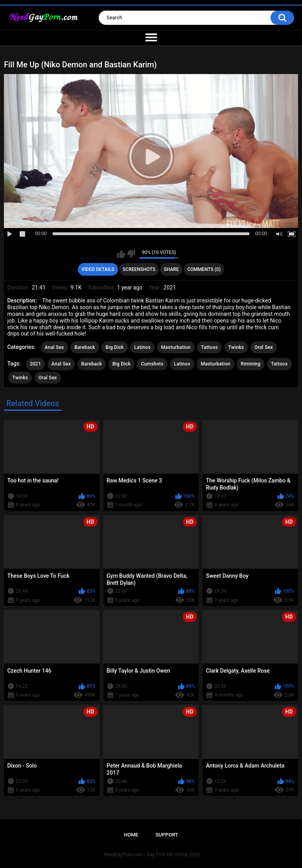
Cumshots (152, 364)
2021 (35, 364)
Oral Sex (264, 347)
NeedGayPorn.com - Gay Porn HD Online (146, 855)
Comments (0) (204, 269)
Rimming (250, 364)
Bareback (85, 347)
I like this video (121, 254)
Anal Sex (54, 347)
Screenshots (139, 269)
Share (171, 269)
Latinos (142, 347)
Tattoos (209, 347)
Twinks (236, 347)
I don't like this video (131, 254)
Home (131, 835)
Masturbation (176, 347)
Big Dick (114, 347)
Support (167, 835)
